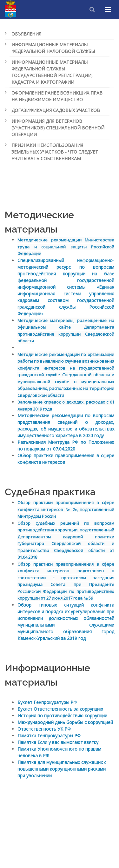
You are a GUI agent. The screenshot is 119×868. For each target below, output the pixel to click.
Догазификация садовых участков (56, 110)
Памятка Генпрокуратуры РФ (49, 736)
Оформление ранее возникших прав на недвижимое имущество (57, 96)
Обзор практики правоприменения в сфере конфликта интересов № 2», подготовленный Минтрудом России (66, 509)
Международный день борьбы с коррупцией (65, 722)
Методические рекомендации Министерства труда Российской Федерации (66, 247)
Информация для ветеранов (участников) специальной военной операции (58, 128)
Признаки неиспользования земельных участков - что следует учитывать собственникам (55, 152)
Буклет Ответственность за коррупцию (60, 709)
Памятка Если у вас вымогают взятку (58, 742)
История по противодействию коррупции (62, 716)
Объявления (26, 34)
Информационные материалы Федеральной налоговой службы (53, 48)
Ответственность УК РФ (44, 729)
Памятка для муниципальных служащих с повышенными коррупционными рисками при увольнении (62, 769)
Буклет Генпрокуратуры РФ (47, 702)
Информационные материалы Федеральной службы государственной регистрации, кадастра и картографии (52, 72)
